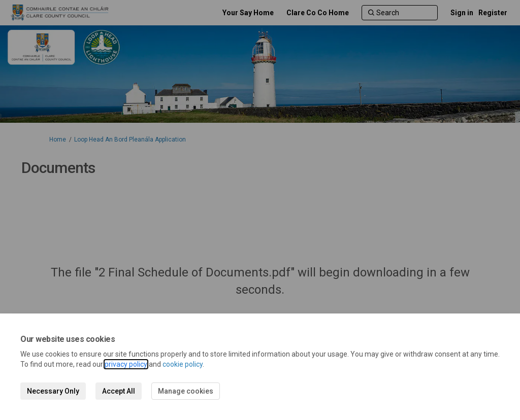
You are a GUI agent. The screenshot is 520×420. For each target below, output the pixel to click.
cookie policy (183, 364)
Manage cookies (186, 391)
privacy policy (126, 364)
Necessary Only (53, 391)
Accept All (119, 391)
